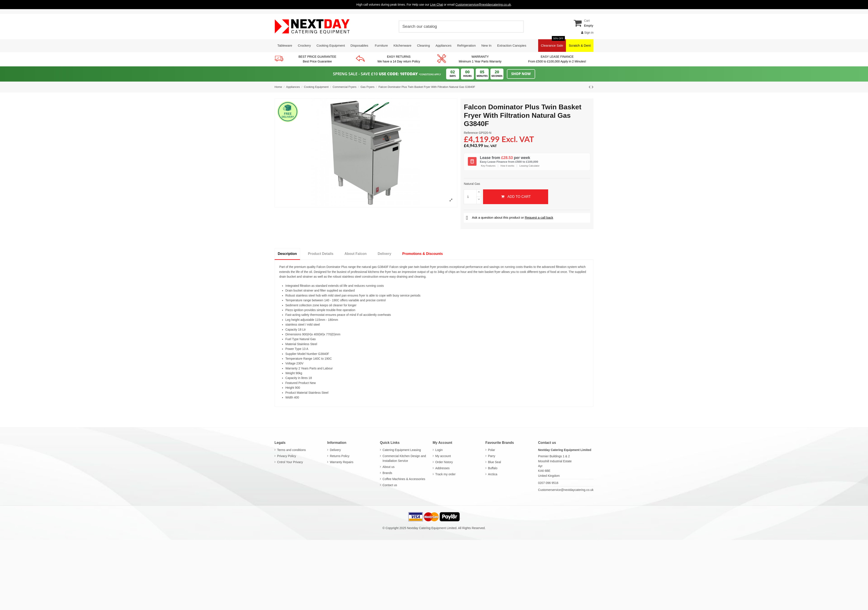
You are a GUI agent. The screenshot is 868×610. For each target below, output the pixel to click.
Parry (492, 456)
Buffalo (493, 468)
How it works (507, 166)
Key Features (488, 166)
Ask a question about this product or (510, 217)
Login (439, 450)
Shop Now (521, 74)
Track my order (446, 474)
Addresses (442, 468)
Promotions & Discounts (423, 254)
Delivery (385, 254)
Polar (492, 450)
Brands (387, 473)
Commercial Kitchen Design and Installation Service (404, 458)
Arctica (493, 474)
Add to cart (516, 197)
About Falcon (355, 254)
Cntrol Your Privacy (290, 462)
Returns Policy (340, 456)
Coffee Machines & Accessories (404, 479)
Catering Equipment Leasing (402, 450)
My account (443, 456)
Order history (444, 462)
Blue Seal (495, 462)
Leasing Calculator (530, 166)
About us (389, 467)
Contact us (390, 485)
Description (287, 254)
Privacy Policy (287, 456)
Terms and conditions (291, 450)
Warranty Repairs (342, 462)
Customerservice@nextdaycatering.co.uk (566, 490)
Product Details (321, 254)
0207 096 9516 (548, 483)
